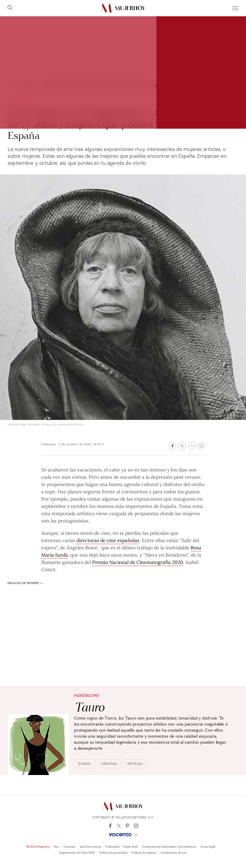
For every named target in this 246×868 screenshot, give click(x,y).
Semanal (110, 764)
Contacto (69, 847)
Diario (84, 764)
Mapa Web (131, 847)
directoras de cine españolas (107, 540)
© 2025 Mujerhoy (38, 847)
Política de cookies (144, 853)
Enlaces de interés (25, 583)
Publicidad (112, 847)
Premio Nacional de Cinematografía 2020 (138, 562)
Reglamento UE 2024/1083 (77, 853)
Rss (57, 847)
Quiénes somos (91, 847)
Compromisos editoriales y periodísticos (169, 847)
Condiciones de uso (174, 853)
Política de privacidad (113, 853)
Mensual (135, 764)
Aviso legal (208, 847)
